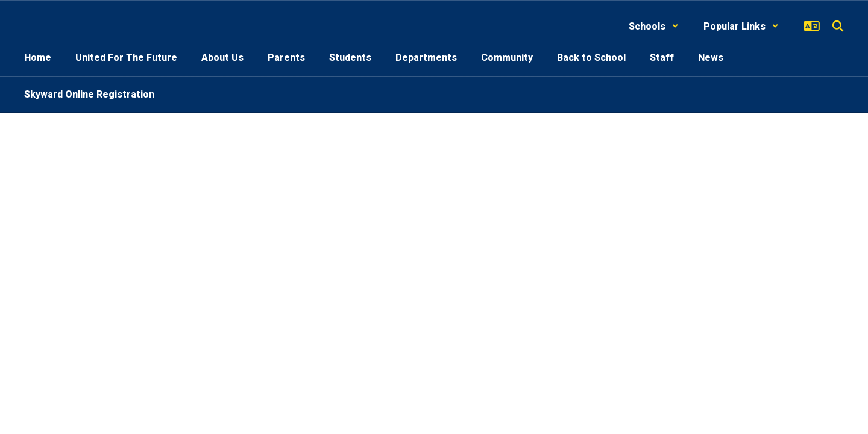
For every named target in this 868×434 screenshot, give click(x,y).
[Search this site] (838, 26)
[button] (654, 26)
